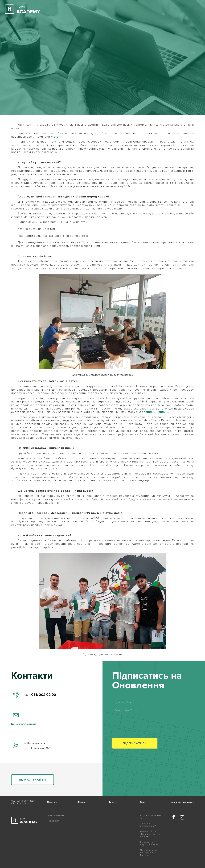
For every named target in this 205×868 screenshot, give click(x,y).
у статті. (57, 137)
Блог (143, 802)
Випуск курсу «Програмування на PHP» (150, 834)
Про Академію (55, 815)
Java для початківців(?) (148, 825)
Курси (82, 802)
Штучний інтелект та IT (151, 817)
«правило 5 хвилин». (154, 412)
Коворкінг (53, 821)
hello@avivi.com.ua (24, 724)
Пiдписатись (135, 743)
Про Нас (52, 802)
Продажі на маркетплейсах (149, 843)
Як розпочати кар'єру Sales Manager (149, 853)
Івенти (113, 802)
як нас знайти (33, 780)
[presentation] (136, 722)
